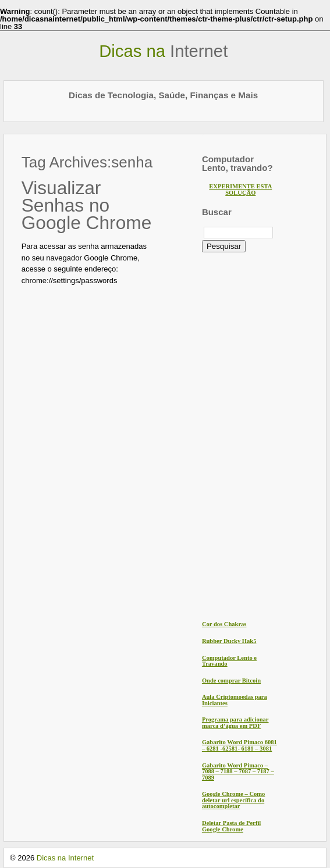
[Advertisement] (249, 435)
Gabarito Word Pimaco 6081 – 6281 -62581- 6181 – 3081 (239, 745)
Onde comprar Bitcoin (231, 681)
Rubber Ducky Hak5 (229, 641)
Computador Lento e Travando (229, 661)
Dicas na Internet (65, 858)
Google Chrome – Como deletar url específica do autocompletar (233, 800)
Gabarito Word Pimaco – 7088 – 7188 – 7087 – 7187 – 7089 (238, 771)
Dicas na (163, 51)
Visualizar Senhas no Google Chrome (87, 205)
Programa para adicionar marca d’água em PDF (235, 723)
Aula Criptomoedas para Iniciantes (235, 700)
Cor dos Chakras (224, 624)
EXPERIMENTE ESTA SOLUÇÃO (240, 190)
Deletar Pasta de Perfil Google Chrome (231, 826)
